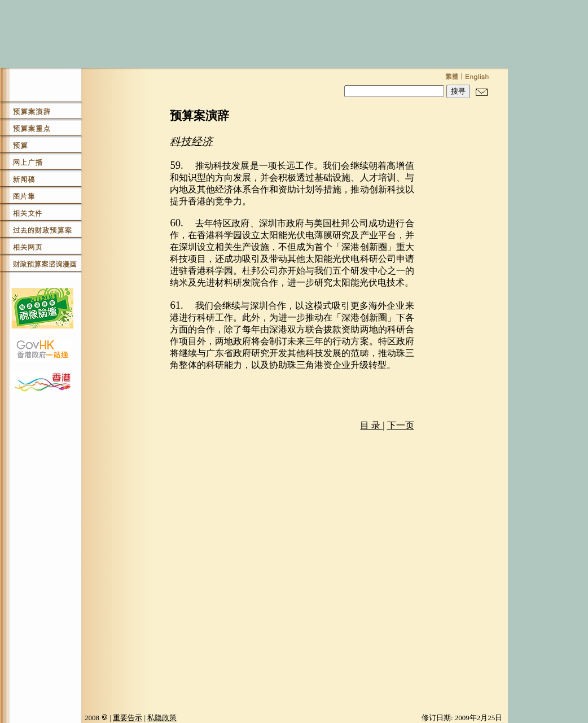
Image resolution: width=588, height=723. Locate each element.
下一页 (401, 425)
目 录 (371, 425)
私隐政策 (162, 718)
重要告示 (128, 718)
